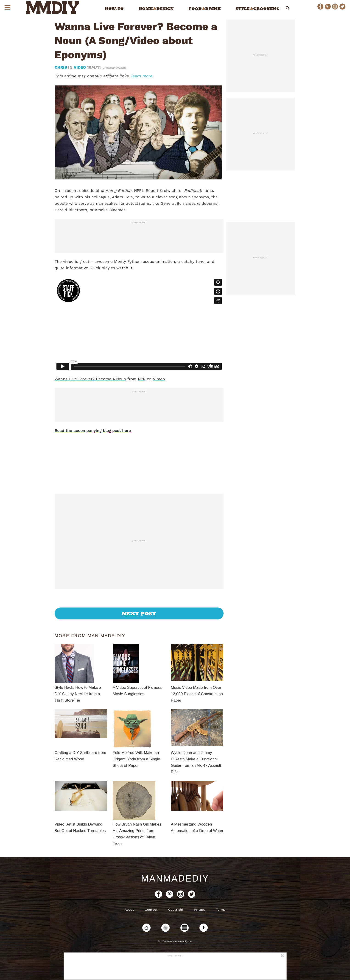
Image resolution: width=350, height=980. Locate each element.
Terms (221, 910)
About (129, 910)
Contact (151, 910)
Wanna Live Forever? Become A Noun (90, 379)
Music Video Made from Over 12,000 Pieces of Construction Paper (197, 694)
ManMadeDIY (175, 878)
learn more (142, 76)
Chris (61, 67)
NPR (142, 379)
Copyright (176, 910)
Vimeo (159, 379)
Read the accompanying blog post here (93, 431)
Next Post (139, 613)
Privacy (200, 910)
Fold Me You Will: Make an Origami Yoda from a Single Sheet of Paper (136, 759)
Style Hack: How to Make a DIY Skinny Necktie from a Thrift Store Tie (78, 694)
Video (80, 67)
